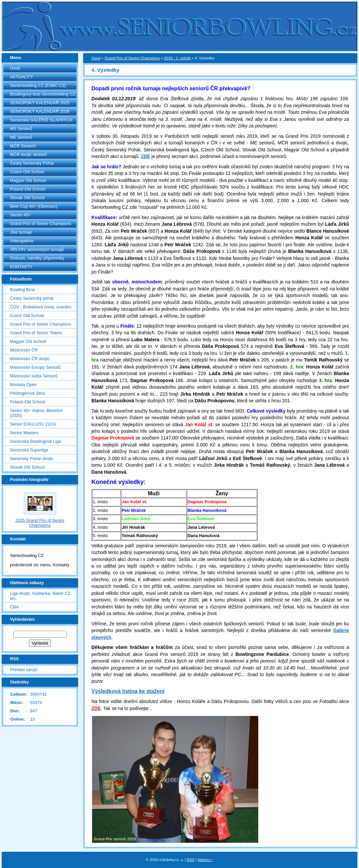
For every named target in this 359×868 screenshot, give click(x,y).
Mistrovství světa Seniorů (34, 376)
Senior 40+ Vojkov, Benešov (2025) (36, 413)
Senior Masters (24, 433)
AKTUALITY (22, 77)
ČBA (14, 607)
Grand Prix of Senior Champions (41, 224)
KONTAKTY (21, 267)
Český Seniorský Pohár (32, 163)
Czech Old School (27, 172)
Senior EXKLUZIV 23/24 (33, 424)
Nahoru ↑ (206, 860)
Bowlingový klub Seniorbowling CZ (43, 94)
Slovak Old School (27, 198)
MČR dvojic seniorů (28, 155)
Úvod (15, 68)
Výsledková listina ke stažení (128, 691)
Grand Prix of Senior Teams (36, 333)
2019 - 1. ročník (177, 58)
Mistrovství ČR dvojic (30, 359)
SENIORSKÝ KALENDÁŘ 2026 (40, 111)
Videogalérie (22, 241)
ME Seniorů (21, 137)
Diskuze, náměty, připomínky (37, 258)
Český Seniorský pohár (32, 298)
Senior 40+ (20, 215)
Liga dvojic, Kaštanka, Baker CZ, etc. (41, 596)
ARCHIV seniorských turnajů (37, 249)
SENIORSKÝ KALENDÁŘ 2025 (40, 103)
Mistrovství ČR (24, 350)
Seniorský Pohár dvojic (32, 459)
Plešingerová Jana (27, 393)
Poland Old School (28, 189)
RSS (191, 860)
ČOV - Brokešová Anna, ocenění (41, 307)
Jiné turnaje (21, 232)
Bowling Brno (22, 290)
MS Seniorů (21, 129)
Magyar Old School (28, 180)
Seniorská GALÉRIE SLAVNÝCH (41, 120)
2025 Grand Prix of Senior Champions (40, 523)
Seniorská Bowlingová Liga (36, 441)
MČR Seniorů (23, 146)
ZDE (146, 156)
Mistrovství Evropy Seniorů (35, 367)
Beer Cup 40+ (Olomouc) (34, 206)
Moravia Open (23, 385)
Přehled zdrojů (24, 670)
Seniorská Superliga (29, 450)
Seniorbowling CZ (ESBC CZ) (38, 85)
